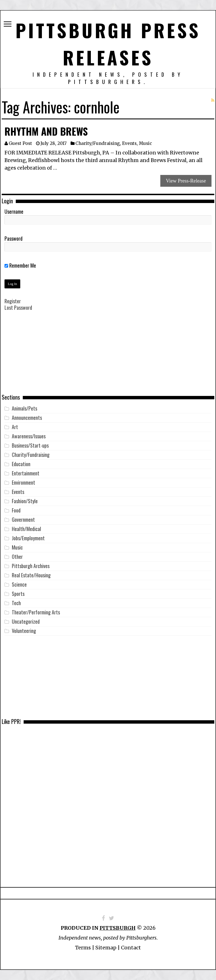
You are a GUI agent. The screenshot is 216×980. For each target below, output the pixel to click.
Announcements (27, 418)
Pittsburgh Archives (31, 566)
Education (21, 464)
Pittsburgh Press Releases (108, 44)
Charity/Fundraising (98, 143)
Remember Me (20, 265)
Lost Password (18, 307)
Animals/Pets (24, 408)
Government (23, 519)
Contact (131, 948)
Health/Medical (26, 529)
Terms (83, 948)
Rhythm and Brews (46, 131)
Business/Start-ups (30, 445)
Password (13, 238)
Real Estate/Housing (31, 575)
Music (145, 143)
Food (16, 510)
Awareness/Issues (29, 436)
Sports (18, 594)
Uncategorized (26, 621)
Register (13, 301)
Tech (16, 603)
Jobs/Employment (28, 538)
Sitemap (106, 948)
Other (17, 557)
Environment (23, 482)
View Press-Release (186, 181)
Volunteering (24, 631)
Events (129, 143)
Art (15, 427)
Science (19, 584)
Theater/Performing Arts (36, 612)
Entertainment (26, 473)
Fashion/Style (25, 501)
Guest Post (20, 143)
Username (14, 211)
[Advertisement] (108, 356)
